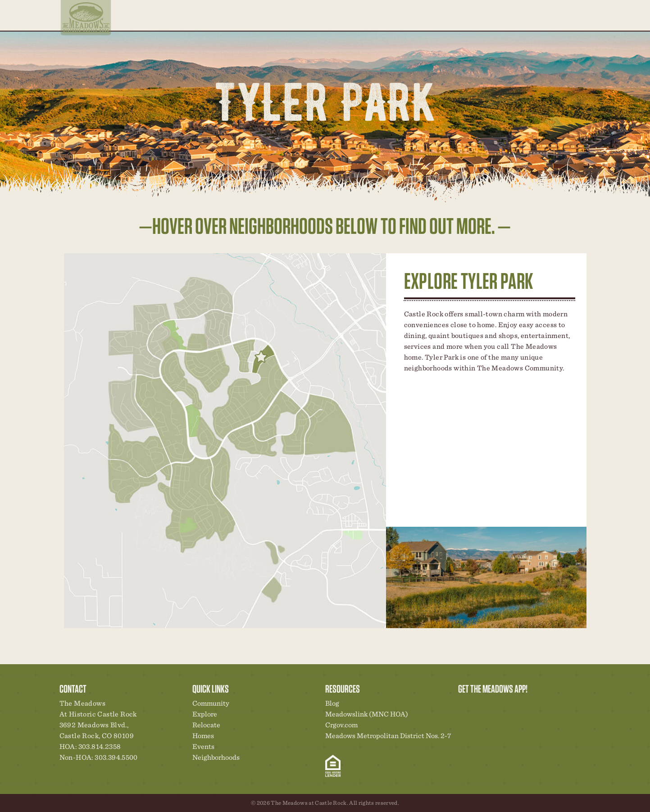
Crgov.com (341, 725)
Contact (533, 15)
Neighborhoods (364, 15)
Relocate (401, 21)
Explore (328, 21)
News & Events (527, 706)
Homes (428, 15)
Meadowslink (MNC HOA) (367, 714)
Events (487, 15)
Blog (509, 15)
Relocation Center (481, 706)
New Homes (512, 706)
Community (457, 15)
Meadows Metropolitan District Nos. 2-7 (388, 736)
